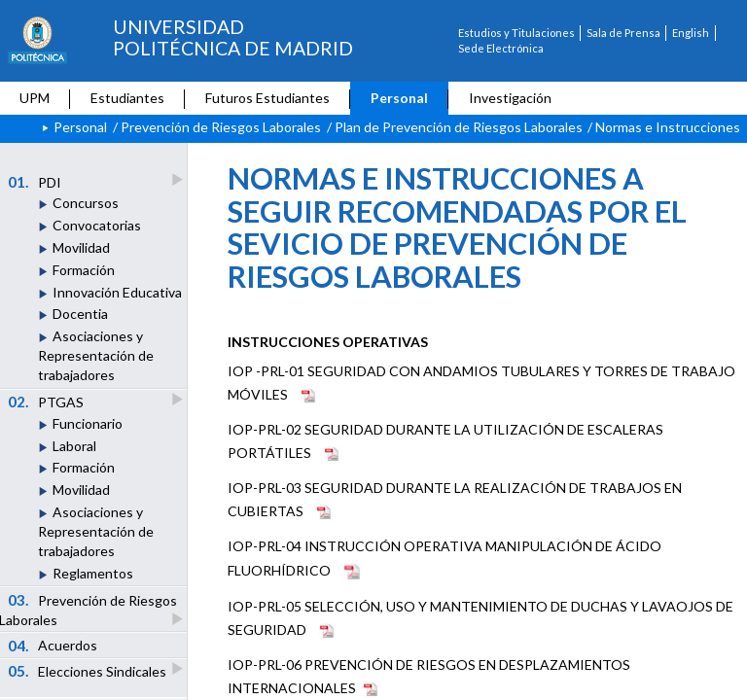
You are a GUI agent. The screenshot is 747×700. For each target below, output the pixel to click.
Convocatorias (97, 225)
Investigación (510, 98)
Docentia (80, 314)
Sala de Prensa (623, 33)
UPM (35, 98)
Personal (399, 98)
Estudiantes (127, 98)
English (691, 33)
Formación (84, 270)
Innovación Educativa (117, 292)
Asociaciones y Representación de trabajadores (96, 355)
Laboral (74, 446)
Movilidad (81, 247)
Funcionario (88, 423)
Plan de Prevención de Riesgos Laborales (459, 127)
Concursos (86, 203)
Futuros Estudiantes (267, 98)
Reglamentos (93, 573)
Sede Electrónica (501, 48)
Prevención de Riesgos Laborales (221, 127)
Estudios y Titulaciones (516, 33)
